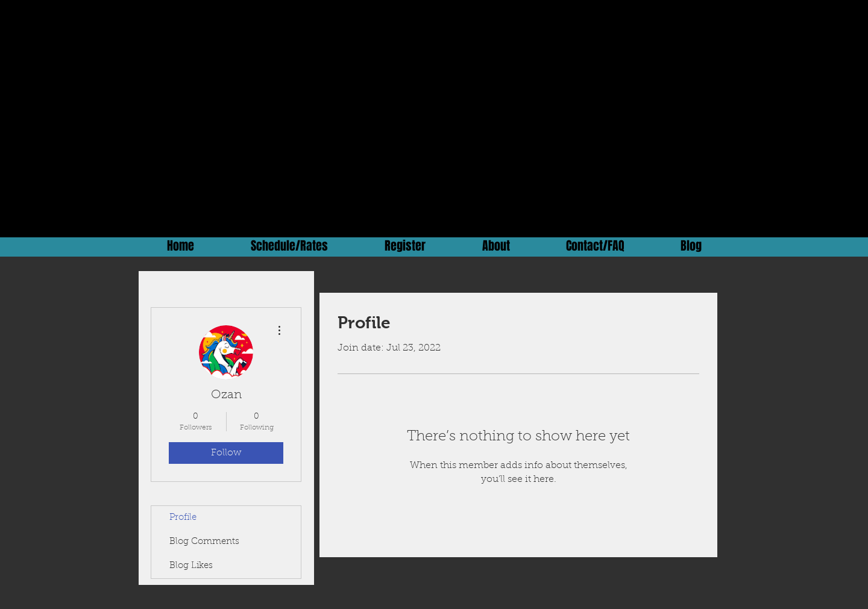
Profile (183, 518)
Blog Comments (204, 542)
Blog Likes (191, 566)
